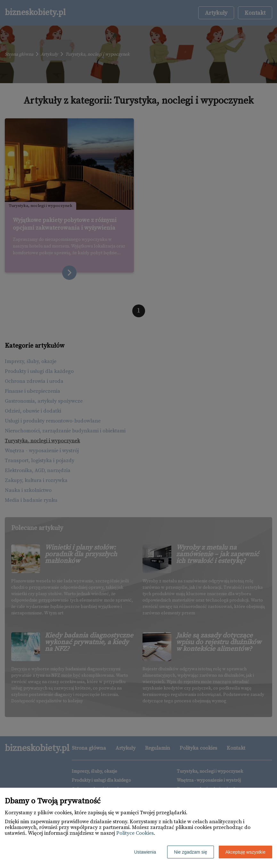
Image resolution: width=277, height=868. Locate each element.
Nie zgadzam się (191, 852)
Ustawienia (145, 852)
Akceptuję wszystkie (245, 852)
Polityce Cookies (135, 833)
